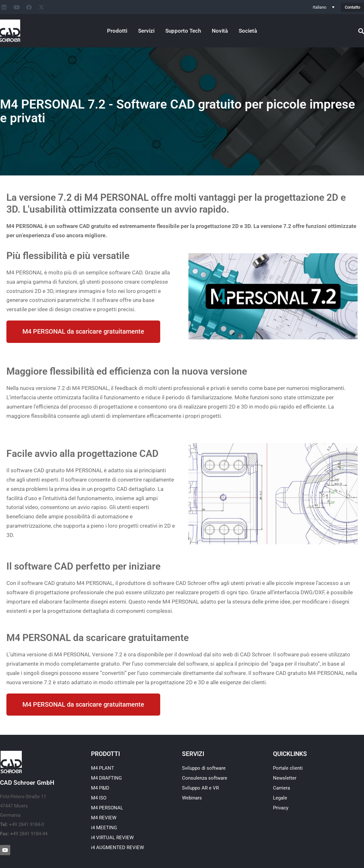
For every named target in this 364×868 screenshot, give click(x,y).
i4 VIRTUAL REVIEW (112, 838)
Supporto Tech (183, 31)
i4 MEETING (104, 828)
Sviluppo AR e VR (200, 788)
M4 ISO (99, 798)
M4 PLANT (103, 768)
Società (248, 31)
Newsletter (285, 778)
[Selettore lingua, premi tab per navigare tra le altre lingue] (324, 7)
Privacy (281, 808)
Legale (280, 798)
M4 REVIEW (104, 818)
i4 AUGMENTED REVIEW (117, 848)
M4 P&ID (100, 788)
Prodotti (117, 31)
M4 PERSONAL (107, 808)
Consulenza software (205, 778)
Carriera (281, 788)
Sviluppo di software (204, 768)
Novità (220, 31)
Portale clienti (288, 768)
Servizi (146, 31)
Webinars (192, 798)
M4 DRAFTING (106, 778)
